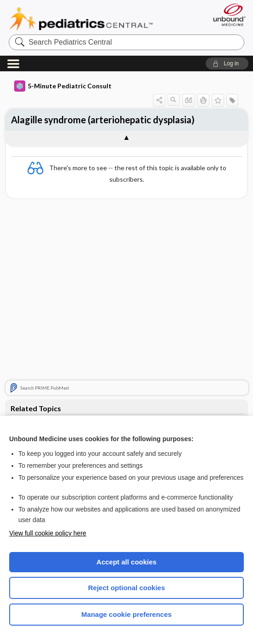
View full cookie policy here (48, 533)
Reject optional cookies (127, 588)
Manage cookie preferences (126, 614)
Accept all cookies (126, 562)
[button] (227, 63)
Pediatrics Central (81, 19)
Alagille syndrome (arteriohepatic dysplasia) (103, 120)
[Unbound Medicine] (226, 15)
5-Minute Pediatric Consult (63, 86)
